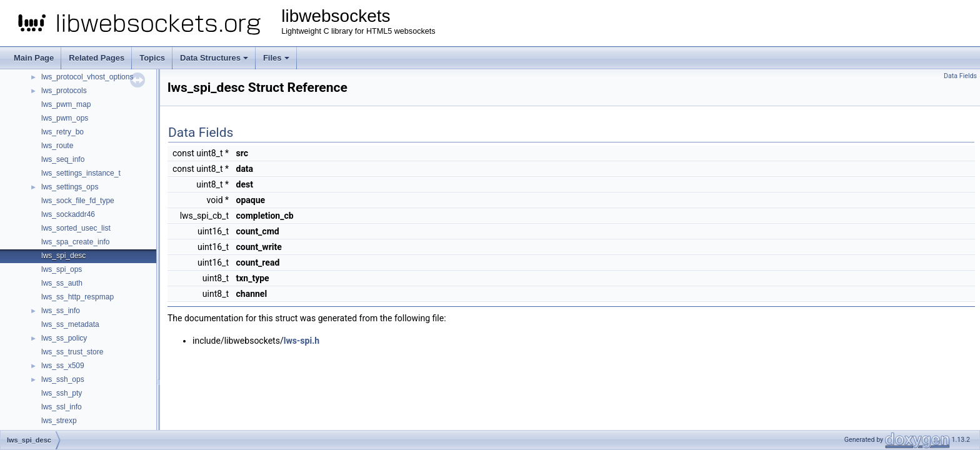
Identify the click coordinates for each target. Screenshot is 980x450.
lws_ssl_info (62, 407)
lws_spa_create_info (75, 242)
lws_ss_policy (64, 338)
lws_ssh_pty (62, 393)
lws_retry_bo (62, 132)
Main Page (34, 58)
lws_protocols (64, 91)
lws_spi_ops (62, 269)
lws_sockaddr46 (68, 214)
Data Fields (960, 76)
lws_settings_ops (70, 187)
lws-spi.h (302, 341)
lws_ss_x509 (63, 366)
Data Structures (214, 58)
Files (276, 58)
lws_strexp (59, 421)
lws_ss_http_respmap (77, 297)
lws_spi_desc (63, 256)
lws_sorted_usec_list (76, 228)
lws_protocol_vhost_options (87, 77)
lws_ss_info (61, 311)
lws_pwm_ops (65, 118)
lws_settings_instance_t (81, 173)
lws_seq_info (63, 159)
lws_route (57, 146)
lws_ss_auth (62, 283)
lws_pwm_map (66, 104)
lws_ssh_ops (63, 379)
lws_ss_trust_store (72, 352)
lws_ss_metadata (70, 324)
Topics (152, 58)
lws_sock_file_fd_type (78, 201)
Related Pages (97, 58)
